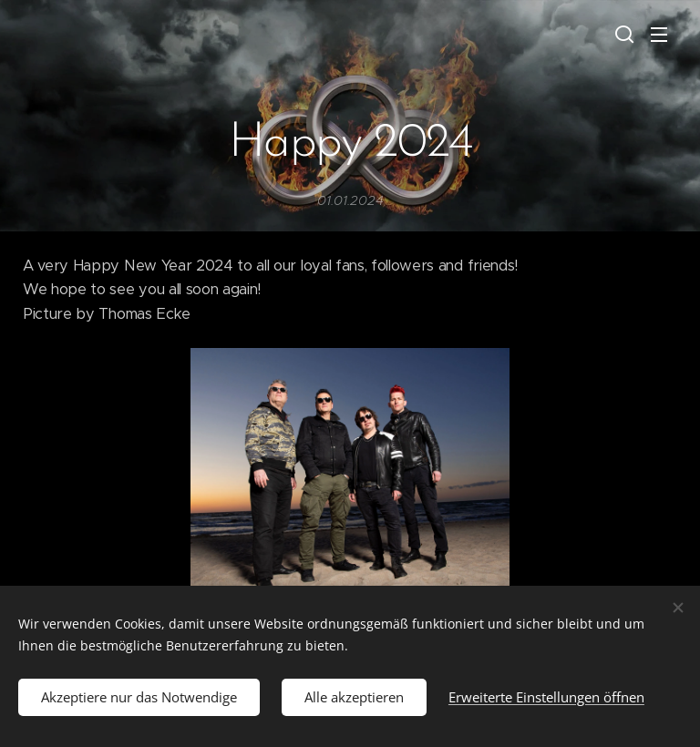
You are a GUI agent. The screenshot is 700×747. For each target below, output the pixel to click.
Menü (659, 35)
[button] (623, 34)
